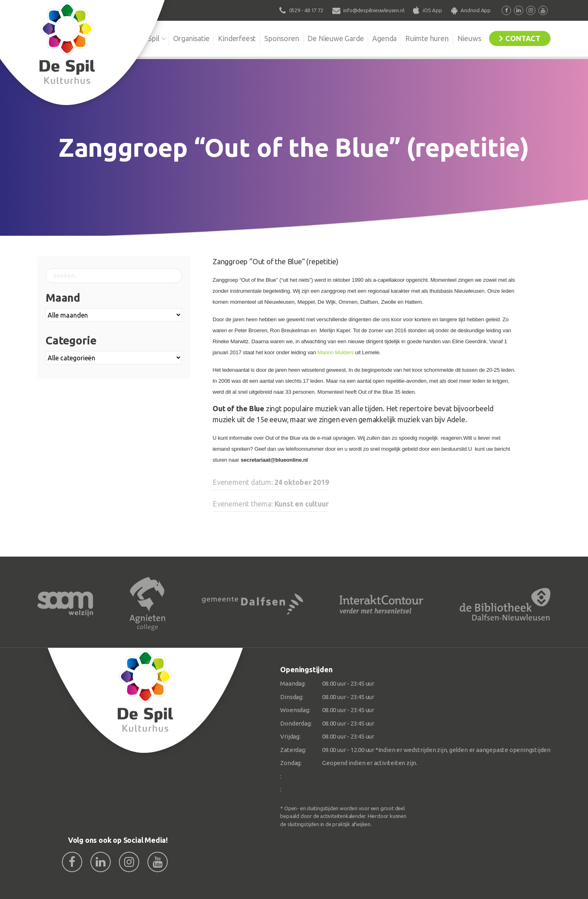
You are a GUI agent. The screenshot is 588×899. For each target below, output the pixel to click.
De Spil (148, 38)
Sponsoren (282, 38)
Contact (523, 38)
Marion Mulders (336, 352)
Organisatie (191, 38)
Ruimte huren (427, 38)
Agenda (384, 38)
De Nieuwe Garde (336, 38)
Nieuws (469, 38)
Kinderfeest (237, 38)
